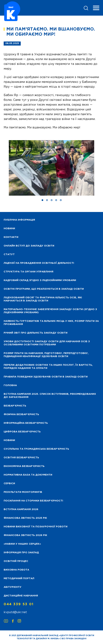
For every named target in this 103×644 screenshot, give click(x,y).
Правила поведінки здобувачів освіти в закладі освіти (46, 377)
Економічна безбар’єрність (24, 466)
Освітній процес (16, 561)
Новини (9, 440)
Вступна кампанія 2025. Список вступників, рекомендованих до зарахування (50, 396)
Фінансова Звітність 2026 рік (25, 535)
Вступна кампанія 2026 (21, 509)
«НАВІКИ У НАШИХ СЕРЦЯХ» (22, 544)
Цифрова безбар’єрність (22, 432)
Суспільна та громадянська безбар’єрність (36, 449)
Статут (9, 254)
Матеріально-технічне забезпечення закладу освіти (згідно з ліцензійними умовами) (50, 311)
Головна (10, 385)
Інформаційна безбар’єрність (26, 423)
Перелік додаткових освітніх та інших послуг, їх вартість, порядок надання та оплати (48, 367)
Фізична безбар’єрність (21, 414)
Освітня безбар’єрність (21, 458)
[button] (42, 200)
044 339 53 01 (19, 604)
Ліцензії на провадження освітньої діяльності (39, 263)
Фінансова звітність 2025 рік (25, 518)
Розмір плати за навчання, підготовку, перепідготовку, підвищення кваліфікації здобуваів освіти (46, 355)
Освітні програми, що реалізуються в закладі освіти (44, 289)
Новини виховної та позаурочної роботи (36, 527)
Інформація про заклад (21, 553)
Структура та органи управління (28, 272)
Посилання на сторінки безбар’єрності (33, 501)
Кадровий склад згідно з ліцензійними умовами (40, 280)
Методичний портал (19, 579)
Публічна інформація (19, 220)
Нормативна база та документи (28, 475)
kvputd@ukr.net (15, 612)
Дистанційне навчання (21, 596)
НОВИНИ (9, 229)
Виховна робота (16, 570)
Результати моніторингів (23, 492)
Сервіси (9, 484)
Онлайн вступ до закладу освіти (29, 246)
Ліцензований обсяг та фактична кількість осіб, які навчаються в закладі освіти (43, 299)
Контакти (11, 237)
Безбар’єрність (15, 406)
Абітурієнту (13, 587)
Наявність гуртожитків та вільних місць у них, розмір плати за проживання (51, 323)
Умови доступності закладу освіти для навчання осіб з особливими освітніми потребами (47, 343)
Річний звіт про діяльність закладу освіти (36, 333)
